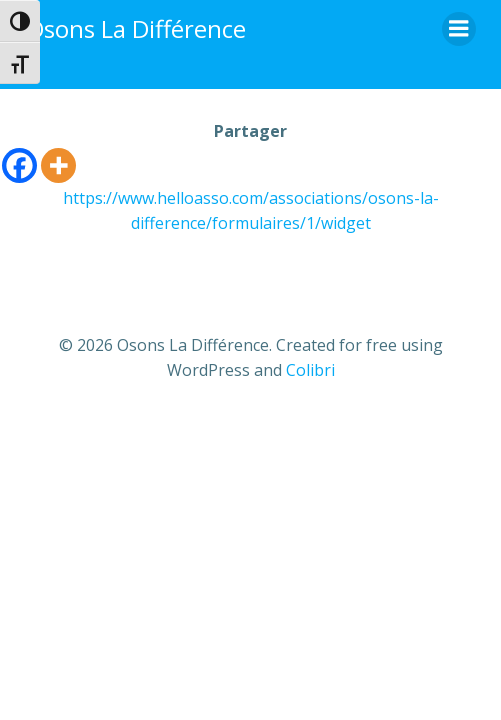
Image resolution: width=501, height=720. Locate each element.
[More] (58, 165)
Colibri (310, 370)
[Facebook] (19, 165)
